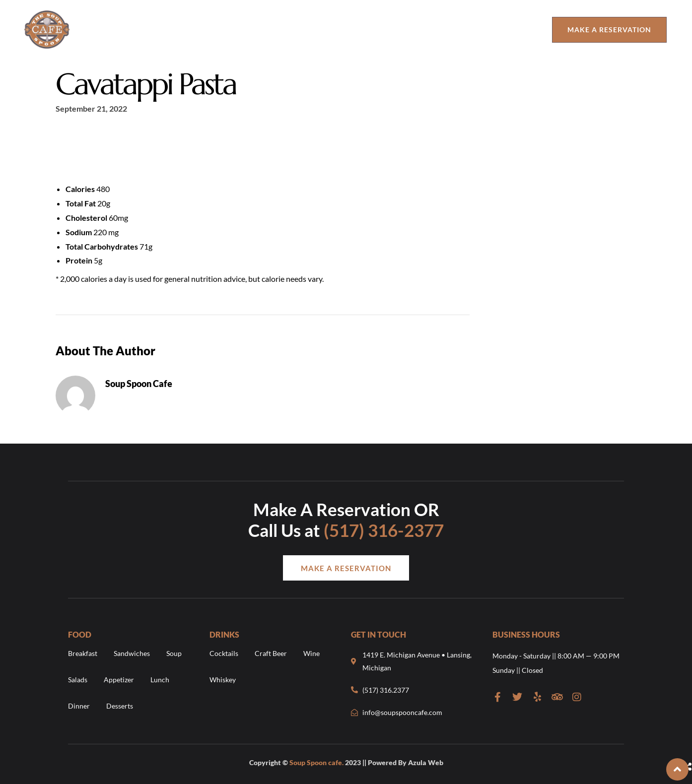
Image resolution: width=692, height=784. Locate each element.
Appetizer (119, 680)
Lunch (160, 680)
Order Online (302, 30)
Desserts (120, 706)
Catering (513, 30)
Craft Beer (271, 654)
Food (184, 30)
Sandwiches (132, 654)
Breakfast (83, 654)
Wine (311, 654)
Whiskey (223, 680)
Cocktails (224, 654)
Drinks (234, 30)
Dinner (79, 706)
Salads (78, 680)
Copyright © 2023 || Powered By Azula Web (346, 762)
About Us (137, 30)
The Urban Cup (448, 30)
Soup (174, 654)
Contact (374, 30)
